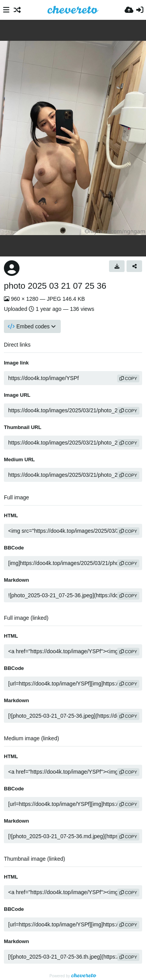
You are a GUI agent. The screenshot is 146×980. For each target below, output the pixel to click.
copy (128, 378)
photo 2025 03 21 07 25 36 (55, 286)
